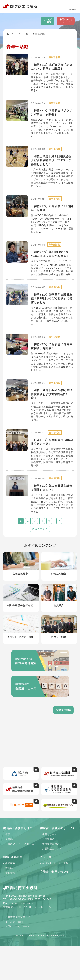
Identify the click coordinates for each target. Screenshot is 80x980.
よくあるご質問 (48, 21)
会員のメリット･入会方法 (20, 844)
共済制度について (52, 848)
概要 (8, 834)
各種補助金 (48, 839)
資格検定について (52, 844)
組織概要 (10, 863)
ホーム (10, 34)
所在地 (9, 839)
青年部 (9, 868)
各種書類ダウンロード (18, 917)
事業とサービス (51, 834)
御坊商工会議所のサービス (58, 828)
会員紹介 (10, 873)
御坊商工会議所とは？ (18, 828)
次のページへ (40, 529)
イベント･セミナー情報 (55, 863)
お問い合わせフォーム (66, 21)
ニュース (23, 34)
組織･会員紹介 (13, 857)
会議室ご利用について (55, 872)
